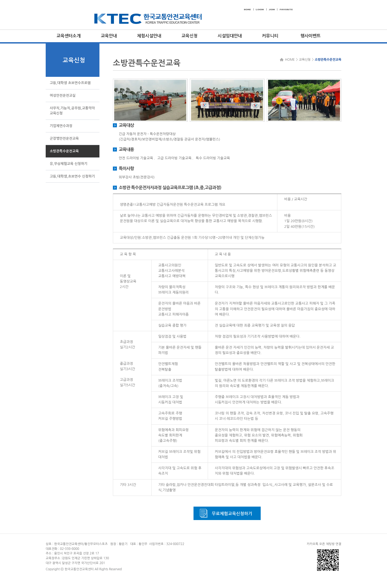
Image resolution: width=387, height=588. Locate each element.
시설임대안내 (230, 36)
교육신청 (189, 36)
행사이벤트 (311, 36)
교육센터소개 (69, 36)
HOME (289, 60)
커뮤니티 (270, 36)
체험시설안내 (149, 36)
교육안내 (109, 36)
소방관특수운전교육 (328, 60)
